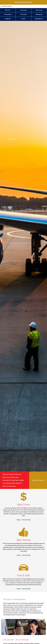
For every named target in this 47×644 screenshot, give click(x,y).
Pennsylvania (8, 14)
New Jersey (39, 10)
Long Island (23, 14)
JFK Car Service (7, 6)
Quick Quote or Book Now (24, 2)
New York (8, 10)
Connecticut (23, 10)
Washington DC (39, 19)
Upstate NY (8, 19)
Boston (23, 19)
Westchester (39, 14)
